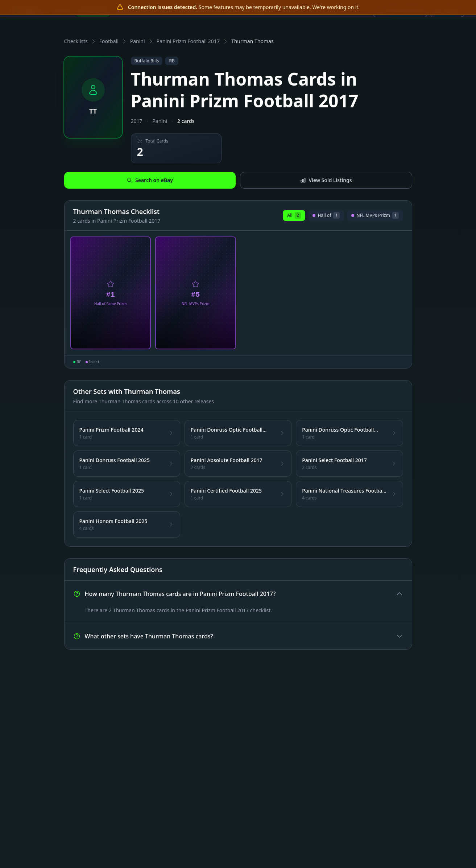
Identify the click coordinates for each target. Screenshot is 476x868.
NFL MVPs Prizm (375, 217)
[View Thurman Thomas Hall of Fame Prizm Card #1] (111, 293)
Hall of (326, 217)
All (294, 215)
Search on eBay (150, 180)
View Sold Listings (326, 180)
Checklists (76, 41)
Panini (138, 41)
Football (109, 41)
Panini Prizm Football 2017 (188, 41)
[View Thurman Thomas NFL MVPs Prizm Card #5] (196, 293)
